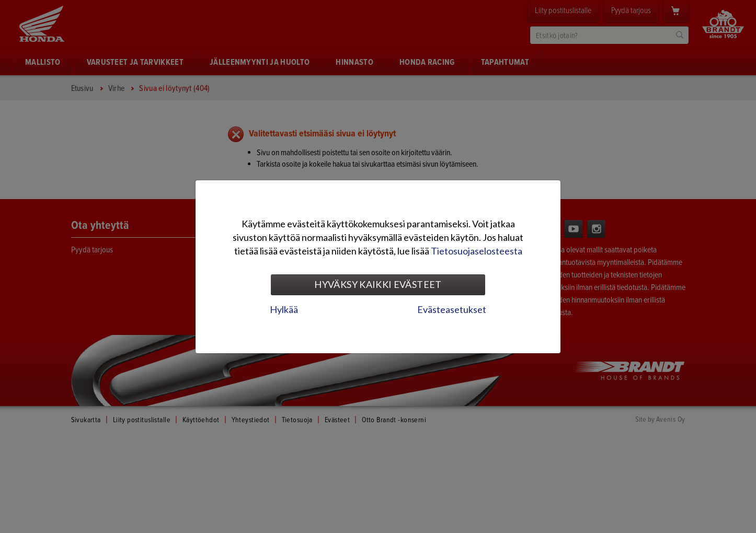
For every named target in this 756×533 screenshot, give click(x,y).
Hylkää (284, 309)
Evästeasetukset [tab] (452, 309)
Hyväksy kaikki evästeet (378, 284)
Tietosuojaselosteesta (477, 251)
